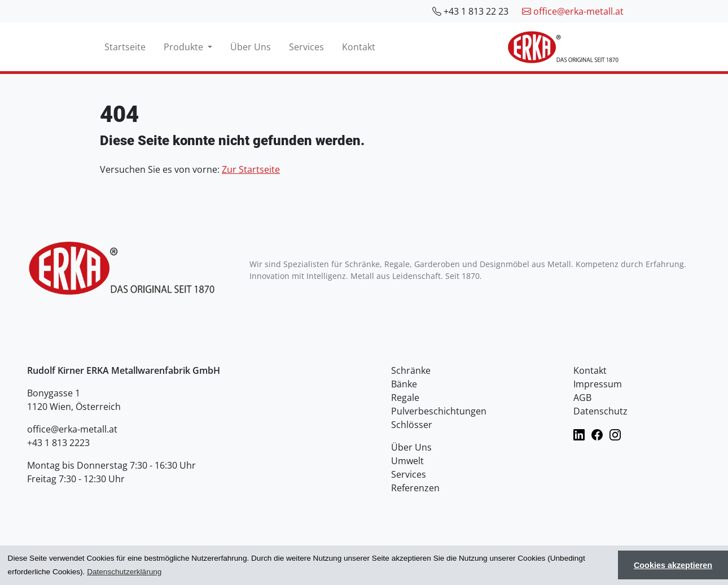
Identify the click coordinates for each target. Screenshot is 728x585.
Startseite (125, 47)
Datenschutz (600, 411)
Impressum (598, 384)
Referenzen (415, 488)
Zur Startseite (251, 169)
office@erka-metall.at (573, 11)
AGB (582, 398)
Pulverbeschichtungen (439, 411)
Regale (405, 398)
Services (306, 47)
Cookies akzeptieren (673, 565)
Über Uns (251, 47)
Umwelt (407, 461)
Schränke (411, 370)
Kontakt (359, 47)
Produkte (185, 47)
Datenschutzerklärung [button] (124, 572)
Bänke (404, 384)
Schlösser (412, 425)
